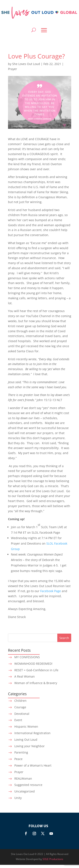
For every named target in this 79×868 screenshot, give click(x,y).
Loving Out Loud (26, 740)
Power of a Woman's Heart (33, 765)
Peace (18, 759)
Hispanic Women (26, 726)
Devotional (22, 714)
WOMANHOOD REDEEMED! (33, 664)
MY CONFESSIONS (27, 657)
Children (20, 701)
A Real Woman (25, 676)
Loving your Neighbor (29, 746)
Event (18, 720)
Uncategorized (25, 791)
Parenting (21, 752)
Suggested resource (28, 785)
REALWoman (23, 778)
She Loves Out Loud (26, 64)
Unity (18, 798)
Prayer (13, 69)
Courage (20, 707)
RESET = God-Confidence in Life (36, 670)
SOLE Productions (53, 859)
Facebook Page (51, 591)
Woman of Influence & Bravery (36, 683)
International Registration (32, 733)
